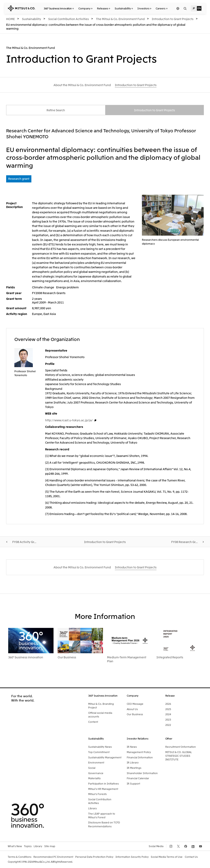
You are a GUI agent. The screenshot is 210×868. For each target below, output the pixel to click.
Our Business (67, 658)
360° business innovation (26, 658)
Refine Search (56, 110)
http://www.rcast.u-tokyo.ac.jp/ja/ (69, 421)
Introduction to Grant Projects (155, 110)
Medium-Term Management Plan (127, 659)
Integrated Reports (170, 658)
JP (194, 8)
